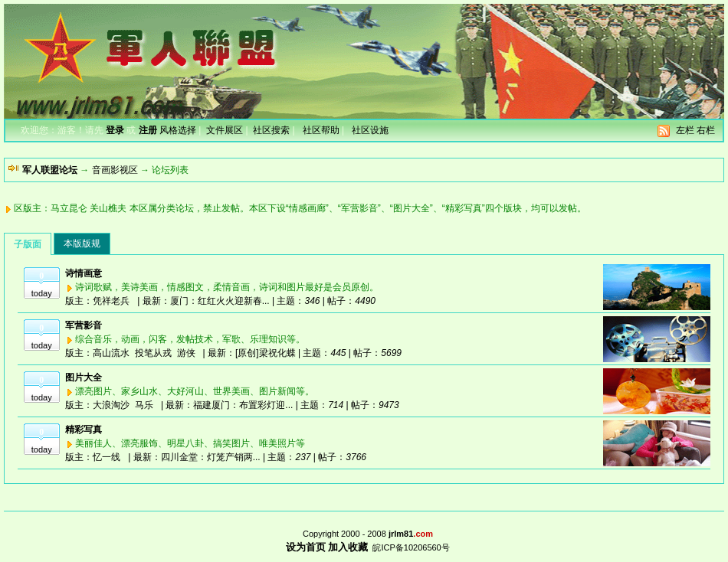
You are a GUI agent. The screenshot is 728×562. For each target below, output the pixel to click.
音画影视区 (115, 170)
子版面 (28, 244)
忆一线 (107, 457)
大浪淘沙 (111, 405)
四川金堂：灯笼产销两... (211, 457)
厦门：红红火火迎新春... (220, 301)
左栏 (685, 130)
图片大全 (84, 377)
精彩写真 (84, 430)
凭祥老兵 (111, 301)
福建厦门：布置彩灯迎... (243, 405)
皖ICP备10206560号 (411, 547)
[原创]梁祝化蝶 (266, 353)
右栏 (706, 130)
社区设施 (370, 130)
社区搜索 (271, 130)
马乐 (144, 405)
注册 (148, 130)
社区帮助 (321, 130)
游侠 (186, 353)
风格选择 (178, 130)
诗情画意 (84, 273)
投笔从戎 (153, 353)
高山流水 (111, 353)
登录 (115, 130)
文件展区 (225, 130)
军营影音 (84, 325)
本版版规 (82, 243)
